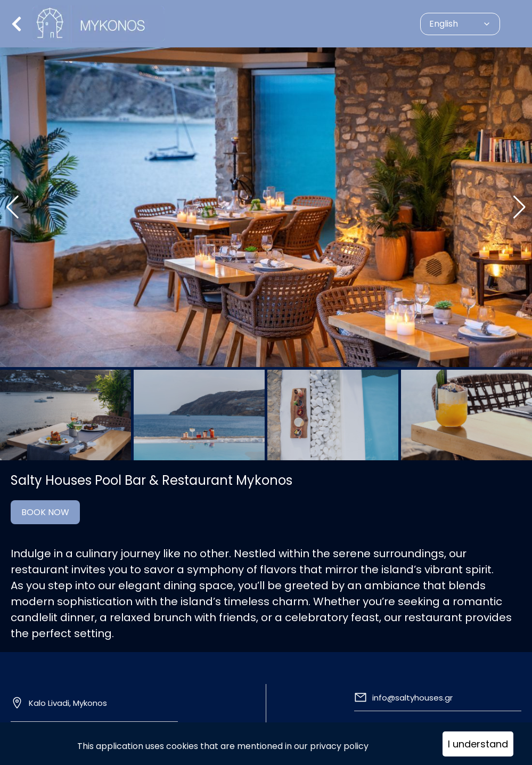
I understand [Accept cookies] (478, 744)
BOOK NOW (45, 512)
